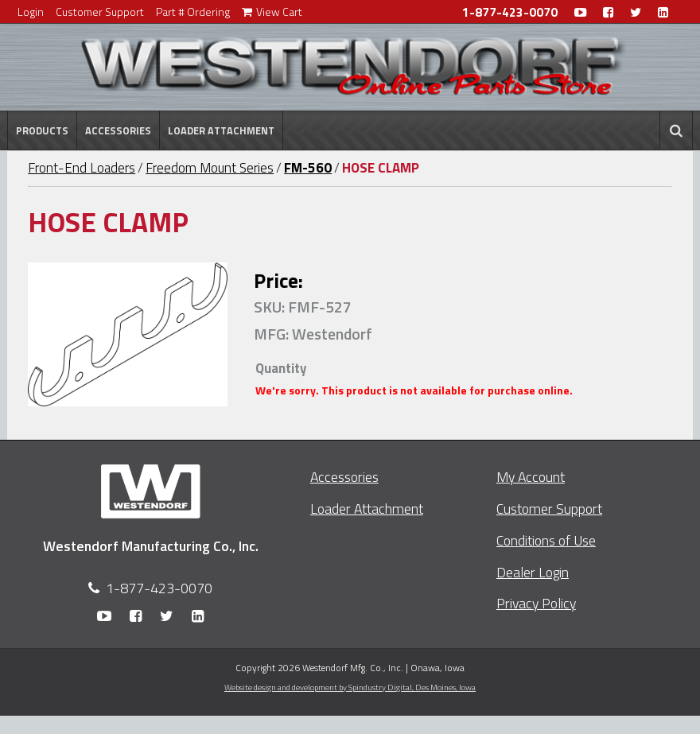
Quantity (281, 368)
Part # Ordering (193, 12)
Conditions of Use (546, 540)
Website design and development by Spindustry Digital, (350, 687)
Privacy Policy (536, 603)
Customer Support (100, 12)
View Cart (272, 12)
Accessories (118, 130)
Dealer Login (533, 572)
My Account (531, 477)
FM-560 (308, 168)
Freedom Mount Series (210, 168)
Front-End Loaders (82, 168)
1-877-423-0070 (510, 12)
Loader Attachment (221, 130)
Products (42, 130)
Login (31, 12)
